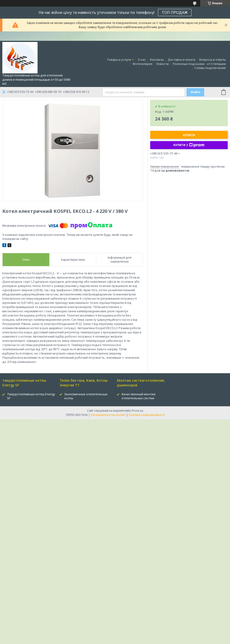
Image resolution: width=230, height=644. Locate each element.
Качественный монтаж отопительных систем (138, 396)
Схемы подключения (210, 68)
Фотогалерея (142, 64)
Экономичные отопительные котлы (86, 396)
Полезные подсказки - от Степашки (199, 64)
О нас (142, 60)
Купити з (189, 145)
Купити (189, 135)
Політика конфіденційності (147, 415)
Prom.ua (138, 411)
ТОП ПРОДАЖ (175, 12)
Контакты (157, 60)
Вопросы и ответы (213, 60)
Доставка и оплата (182, 60)
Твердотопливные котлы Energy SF (31, 396)
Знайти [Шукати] (195, 92)
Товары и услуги (119, 60)
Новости (163, 64)
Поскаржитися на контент (108, 415)
